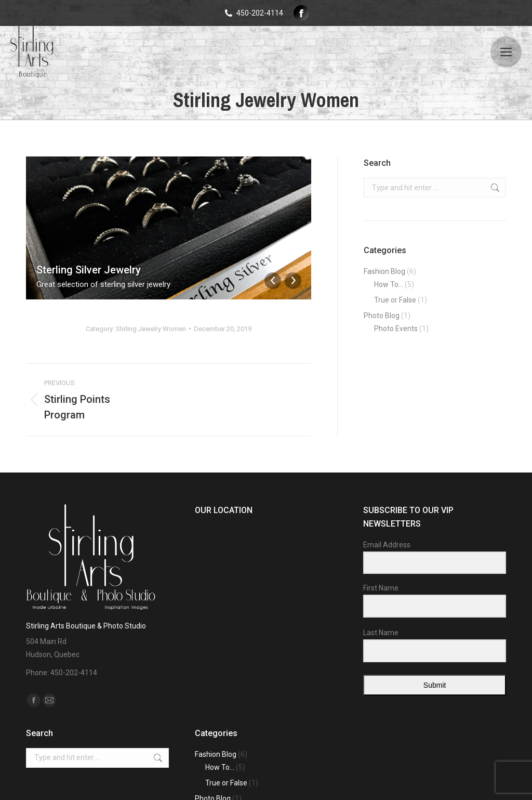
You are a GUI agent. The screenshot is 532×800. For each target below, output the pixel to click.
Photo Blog (382, 316)
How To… (389, 284)
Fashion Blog (384, 271)
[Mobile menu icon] (506, 52)
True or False (395, 300)
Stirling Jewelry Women (151, 329)
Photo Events (396, 329)
